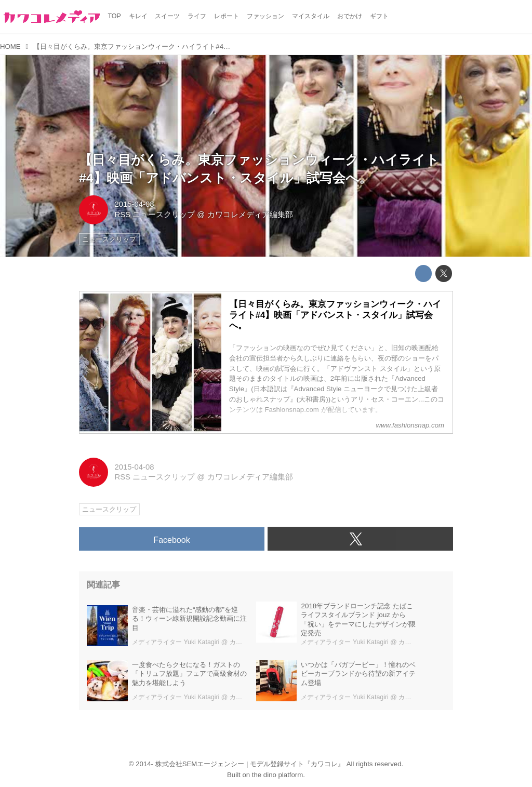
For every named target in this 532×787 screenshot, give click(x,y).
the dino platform (277, 775)
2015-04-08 (134, 204)
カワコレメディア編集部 (250, 215)
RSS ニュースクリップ (155, 215)
